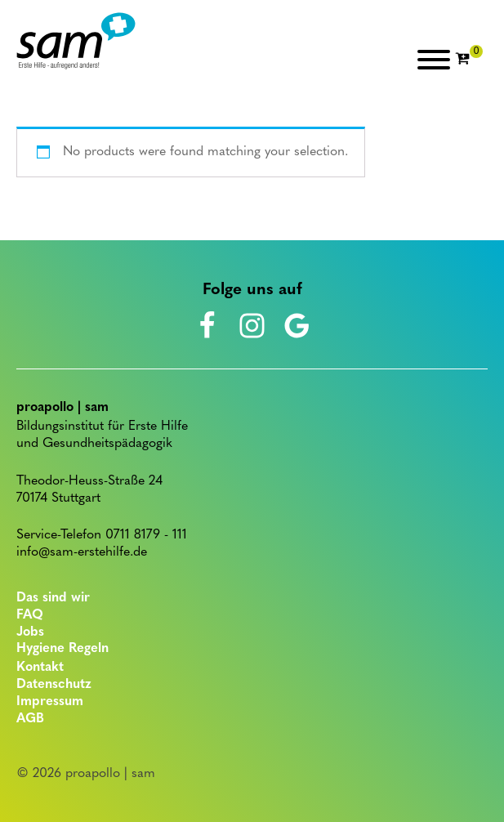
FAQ (30, 615)
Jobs (30, 632)
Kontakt (40, 668)
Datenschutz (54, 685)
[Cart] (469, 60)
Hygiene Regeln (62, 649)
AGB (30, 719)
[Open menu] (434, 60)
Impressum (50, 702)
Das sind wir (53, 598)
